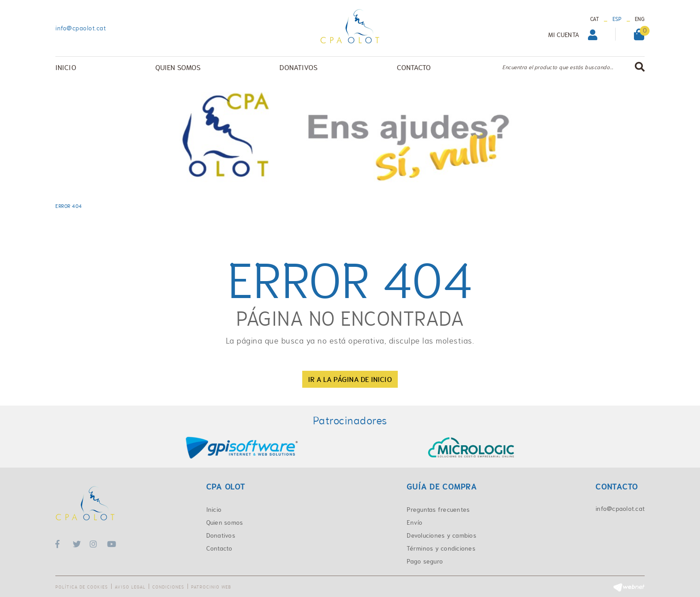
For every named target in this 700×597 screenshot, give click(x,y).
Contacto (219, 548)
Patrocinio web (211, 587)
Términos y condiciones (441, 548)
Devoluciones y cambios (442, 535)
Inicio (214, 510)
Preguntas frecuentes (438, 510)
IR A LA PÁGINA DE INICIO (350, 379)
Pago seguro (425, 561)
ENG (640, 19)
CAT (595, 19)
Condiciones (168, 587)
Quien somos (225, 522)
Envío (415, 522)
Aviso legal (130, 587)
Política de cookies (82, 587)
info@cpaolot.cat (81, 28)
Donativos (221, 535)
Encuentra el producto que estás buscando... (558, 67)
